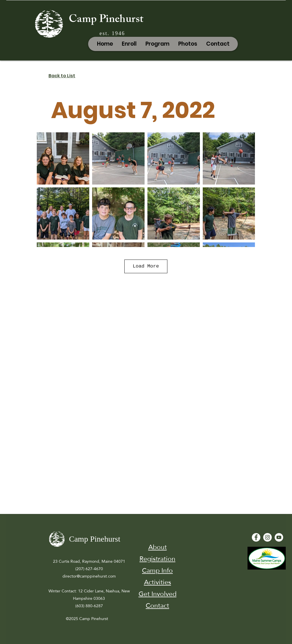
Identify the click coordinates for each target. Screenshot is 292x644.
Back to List (62, 76)
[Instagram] (267, 537)
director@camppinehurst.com (89, 576)
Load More (146, 266)
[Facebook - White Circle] (256, 537)
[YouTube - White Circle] (279, 537)
